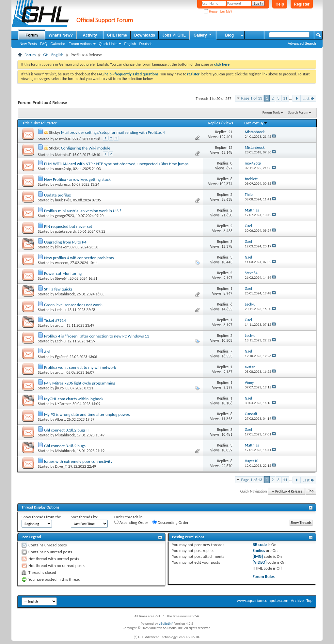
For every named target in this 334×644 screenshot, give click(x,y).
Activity (90, 35)
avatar (60, 325)
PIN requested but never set (68, 226)
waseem (62, 263)
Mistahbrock (65, 294)
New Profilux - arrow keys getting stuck (77, 179)
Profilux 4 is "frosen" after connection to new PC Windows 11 (97, 336)
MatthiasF (63, 139)
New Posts (28, 44)
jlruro (59, 388)
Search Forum (298, 112)
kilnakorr (62, 247)
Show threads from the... (43, 517)
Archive (297, 600)
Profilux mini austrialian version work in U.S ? (83, 211)
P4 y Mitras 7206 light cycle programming (80, 383)
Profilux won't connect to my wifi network (80, 367)
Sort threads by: (85, 517)
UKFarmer (63, 404)
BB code (260, 545)
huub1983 (63, 200)
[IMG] (258, 556)
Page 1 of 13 (252, 98)
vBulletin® (166, 624)
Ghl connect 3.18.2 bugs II (66, 430)
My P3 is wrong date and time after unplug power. (87, 414)
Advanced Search (302, 43)
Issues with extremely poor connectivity (78, 461)
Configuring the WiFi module (86, 148)
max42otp (63, 169)
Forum (32, 35)
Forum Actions (80, 44)
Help (280, 4)
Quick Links (108, 44)
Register (302, 4)
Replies (214, 123)
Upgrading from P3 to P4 (65, 242)
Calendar (58, 44)
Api (47, 352)
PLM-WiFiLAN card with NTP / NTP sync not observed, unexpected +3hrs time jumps (116, 164)
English (130, 44)
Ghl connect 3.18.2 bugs (65, 446)
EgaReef (61, 357)
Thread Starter (45, 123)
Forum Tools (271, 112)
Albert (60, 419)
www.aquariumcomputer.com (262, 600)
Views (228, 123)
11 (285, 98)
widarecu (63, 184)
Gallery (203, 35)
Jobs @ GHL (174, 35)
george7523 (65, 216)
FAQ (44, 44)
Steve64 (62, 278)
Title (26, 123)
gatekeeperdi (65, 231)
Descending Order (171, 522)
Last (309, 98)
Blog (229, 35)
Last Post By (256, 123)
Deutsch (146, 44)
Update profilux (57, 195)
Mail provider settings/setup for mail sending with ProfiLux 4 (113, 132)
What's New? (61, 35)
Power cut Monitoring (63, 273)
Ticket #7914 (55, 320)
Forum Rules (264, 577)
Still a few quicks (58, 289)
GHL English (53, 55)
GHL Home (117, 35)
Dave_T (61, 466)
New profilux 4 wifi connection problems (79, 258)
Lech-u (60, 310)
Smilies (259, 550)
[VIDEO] (260, 562)
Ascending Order (131, 522)
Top (311, 491)
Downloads (145, 35)
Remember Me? (218, 12)
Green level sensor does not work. (73, 305)
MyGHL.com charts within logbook (74, 399)
